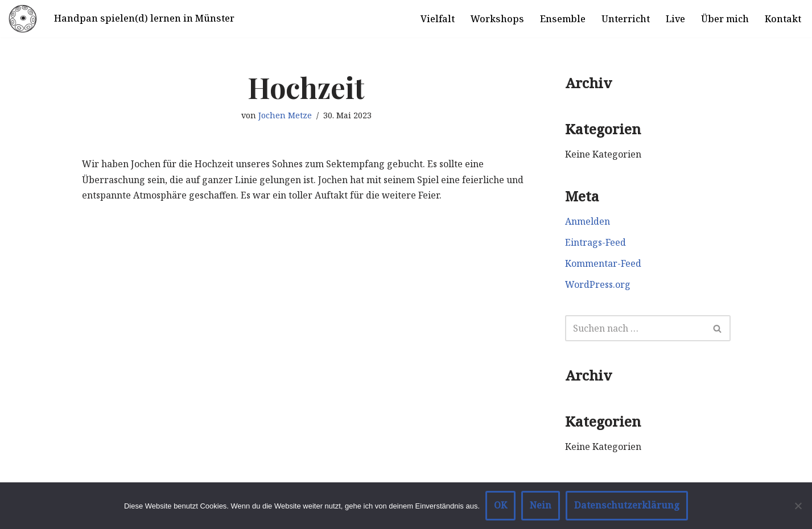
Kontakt (783, 19)
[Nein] (798, 506)
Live (675, 19)
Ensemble (563, 19)
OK (500, 505)
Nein (541, 505)
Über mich (725, 19)
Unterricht (626, 19)
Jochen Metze (285, 115)
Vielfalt (438, 19)
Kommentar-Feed (603, 263)
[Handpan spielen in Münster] (23, 19)
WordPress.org (598, 284)
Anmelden (588, 221)
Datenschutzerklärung (627, 505)
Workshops (497, 19)
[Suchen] (635, 328)
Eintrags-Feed (595, 242)
